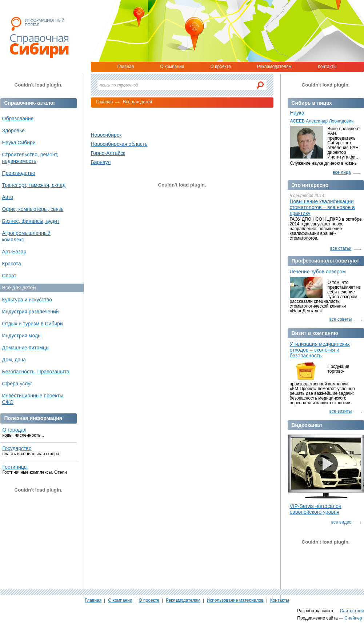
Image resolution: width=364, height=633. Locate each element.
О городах (15, 430)
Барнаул (101, 162)
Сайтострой (352, 611)
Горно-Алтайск (108, 153)
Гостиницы (15, 467)
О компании (172, 67)
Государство (17, 448)
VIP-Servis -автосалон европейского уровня (316, 509)
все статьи (341, 248)
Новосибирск (106, 135)
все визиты (341, 411)
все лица (342, 172)
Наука (297, 113)
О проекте (221, 67)
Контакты (327, 67)
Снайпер (353, 618)
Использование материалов (235, 600)
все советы (341, 319)
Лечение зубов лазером (318, 272)
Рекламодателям (274, 67)
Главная (126, 67)
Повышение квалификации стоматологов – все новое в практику (322, 207)
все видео (341, 522)
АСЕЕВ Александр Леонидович (322, 121)
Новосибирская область (119, 144)
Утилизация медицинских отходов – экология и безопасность (320, 350)
